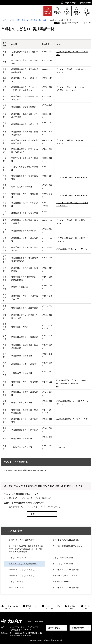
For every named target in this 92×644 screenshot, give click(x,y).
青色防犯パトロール (61, 582)
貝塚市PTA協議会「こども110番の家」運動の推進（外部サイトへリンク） (71, 383)
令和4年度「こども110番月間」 (22, 570)
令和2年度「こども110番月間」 (22, 576)
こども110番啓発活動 (18, 558)
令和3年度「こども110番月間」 (66, 570)
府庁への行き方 (54, 628)
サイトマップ (87, 607)
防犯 (24, 20)
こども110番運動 (16, 582)
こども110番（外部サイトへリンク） (72, 177)
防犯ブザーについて (17, 588)
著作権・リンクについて (32, 607)
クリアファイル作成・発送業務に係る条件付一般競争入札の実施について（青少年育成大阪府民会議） (26, 549)
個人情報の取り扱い (72, 607)
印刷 (58, 23)
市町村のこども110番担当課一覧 (23, 564)
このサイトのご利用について (11, 607)
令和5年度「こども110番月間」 (66, 588)
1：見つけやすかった (15, 507)
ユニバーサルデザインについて (53, 607)
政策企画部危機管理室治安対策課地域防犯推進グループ (25, 470)
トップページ (5, 20)
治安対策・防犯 (32, 20)
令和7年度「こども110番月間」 (22, 540)
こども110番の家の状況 (63, 558)
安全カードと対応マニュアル (65, 576)
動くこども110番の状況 (63, 564)
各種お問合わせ (78, 628)
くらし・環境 (16, 20)
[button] (68, 3)
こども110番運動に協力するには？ (68, 546)
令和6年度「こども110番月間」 (66, 540)
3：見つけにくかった (52, 507)
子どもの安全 (43, 20)
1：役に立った (12, 498)
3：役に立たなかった (47, 498)
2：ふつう (28, 498)
